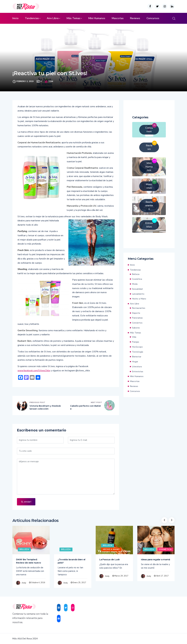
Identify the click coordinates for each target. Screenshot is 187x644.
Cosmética (137, 279)
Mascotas (118, 18)
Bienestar (137, 357)
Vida (134, 337)
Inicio (15, 18)
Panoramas (137, 318)
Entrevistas (138, 371)
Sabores (136, 328)
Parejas (136, 342)
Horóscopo (137, 347)
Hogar (135, 362)
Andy (24, 583)
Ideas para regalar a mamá (156, 559)
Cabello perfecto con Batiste (85, 407)
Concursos (153, 18)
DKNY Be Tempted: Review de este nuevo (28, 561)
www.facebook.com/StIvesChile (34, 371)
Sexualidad (137, 289)
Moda (135, 284)
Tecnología (137, 352)
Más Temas (73, 18)
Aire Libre (53, 18)
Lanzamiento (138, 294)
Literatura (137, 366)
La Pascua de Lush (110, 559)
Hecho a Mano (139, 299)
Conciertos (137, 323)
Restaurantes (139, 308)
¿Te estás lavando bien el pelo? (72, 561)
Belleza (136, 274)
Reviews (135, 18)
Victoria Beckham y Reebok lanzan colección (45, 407)
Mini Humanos (97, 18)
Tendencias (32, 18)
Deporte (136, 313)
